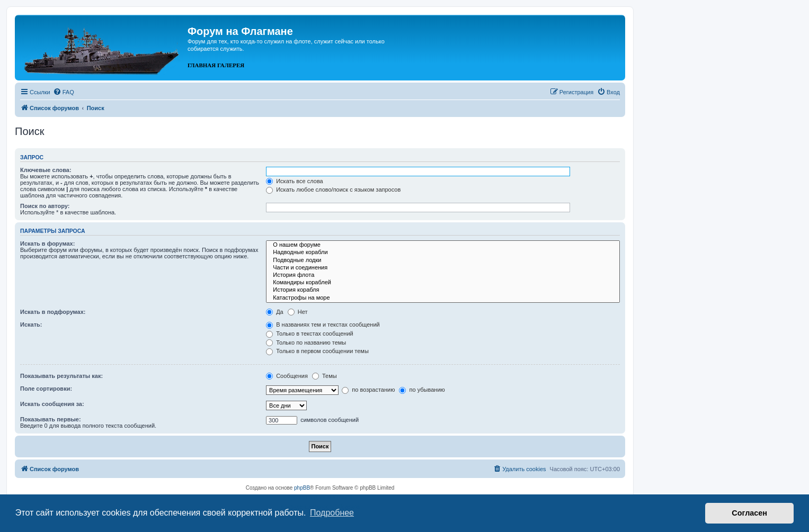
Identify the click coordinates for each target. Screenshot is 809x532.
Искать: (31, 324)
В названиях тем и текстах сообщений (323, 324)
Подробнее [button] (332, 513)
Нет (298, 312)
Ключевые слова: (46, 170)
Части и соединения (443, 268)
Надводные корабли (443, 253)
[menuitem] (64, 92)
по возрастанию (368, 390)
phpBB (302, 488)
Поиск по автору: (45, 206)
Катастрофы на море (443, 298)
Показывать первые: (51, 419)
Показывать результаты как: (61, 376)
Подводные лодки (443, 260)
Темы (325, 376)
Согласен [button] (749, 513)
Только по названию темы (306, 342)
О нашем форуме (443, 245)
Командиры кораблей (443, 283)
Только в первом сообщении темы (317, 351)
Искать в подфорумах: (53, 312)
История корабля (443, 290)
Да (275, 312)
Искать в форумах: (47, 244)
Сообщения (287, 376)
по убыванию (422, 390)
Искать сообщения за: (52, 404)
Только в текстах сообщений (310, 333)
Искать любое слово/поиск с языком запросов (333, 190)
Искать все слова (295, 181)
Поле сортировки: (46, 389)
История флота (443, 275)
